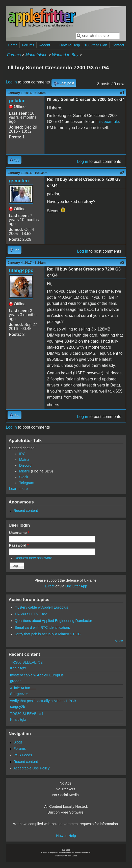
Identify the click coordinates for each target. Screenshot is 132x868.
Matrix (24, 460)
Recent (44, 45)
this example (108, 122)
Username (19, 533)
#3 (122, 263)
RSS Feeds (23, 755)
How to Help (66, 836)
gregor (15, 681)
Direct (50, 586)
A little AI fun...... (23, 688)
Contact (118, 45)
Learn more (18, 489)
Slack (24, 477)
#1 (122, 93)
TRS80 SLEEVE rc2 (31, 614)
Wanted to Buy (65, 55)
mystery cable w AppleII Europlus (41, 607)
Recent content (26, 511)
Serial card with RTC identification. (42, 627)
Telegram (27, 483)
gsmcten (19, 181)
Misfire (24, 471)
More (119, 641)
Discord (25, 465)
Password (19, 545)
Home (13, 45)
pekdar (17, 101)
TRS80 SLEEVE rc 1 (27, 714)
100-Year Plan (96, 45)
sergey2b (18, 707)
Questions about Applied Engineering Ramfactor (53, 621)
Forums (28, 45)
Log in (11, 82)
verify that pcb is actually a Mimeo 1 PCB (48, 634)
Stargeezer (19, 694)
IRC (22, 454)
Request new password (34, 558)
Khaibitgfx (18, 668)
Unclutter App (76, 586)
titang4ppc (21, 270)
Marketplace (36, 55)
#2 (122, 173)
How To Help (70, 45)
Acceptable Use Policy (31, 768)
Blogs (18, 742)
